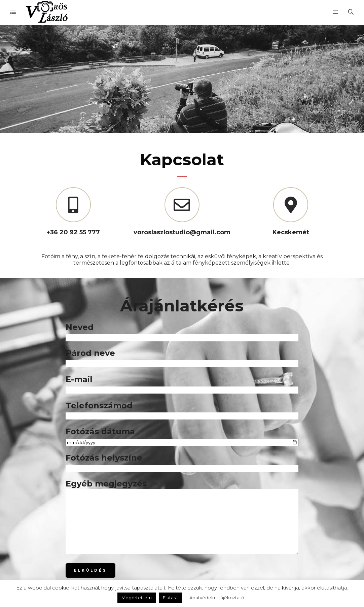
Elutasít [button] (171, 598)
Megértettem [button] (137, 598)
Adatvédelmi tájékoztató (217, 598)
